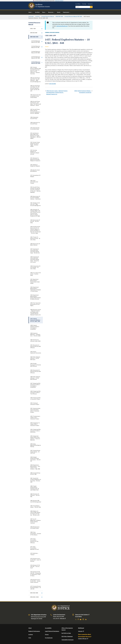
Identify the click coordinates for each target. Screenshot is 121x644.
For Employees (49, 638)
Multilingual (81, 628)
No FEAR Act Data (66, 633)
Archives (31, 635)
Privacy (47, 635)
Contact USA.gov (83, 639)
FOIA (30, 638)
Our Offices (78, 4)
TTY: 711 (56, 618)
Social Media (78, 617)
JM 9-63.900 (52, 84)
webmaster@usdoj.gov (62, 26)
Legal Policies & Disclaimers (52, 631)
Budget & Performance (34, 631)
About (30, 628)
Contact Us (90, 4)
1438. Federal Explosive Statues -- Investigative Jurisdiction (83, 92)
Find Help (84, 4)
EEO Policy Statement (67, 636)
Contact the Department (59, 615)
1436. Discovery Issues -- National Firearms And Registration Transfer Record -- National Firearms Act (57, 93)
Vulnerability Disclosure (68, 640)
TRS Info (63, 618)
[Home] (39, 8)
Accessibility (48, 628)
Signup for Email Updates (82, 615)
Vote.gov (81, 631)
